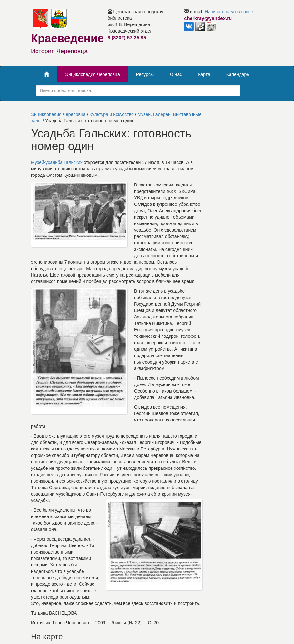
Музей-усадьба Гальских (57, 162)
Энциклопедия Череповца (93, 74)
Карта (204, 74)
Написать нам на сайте (229, 12)
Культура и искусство (112, 114)
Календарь (238, 74)
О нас (176, 74)
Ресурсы (145, 74)
